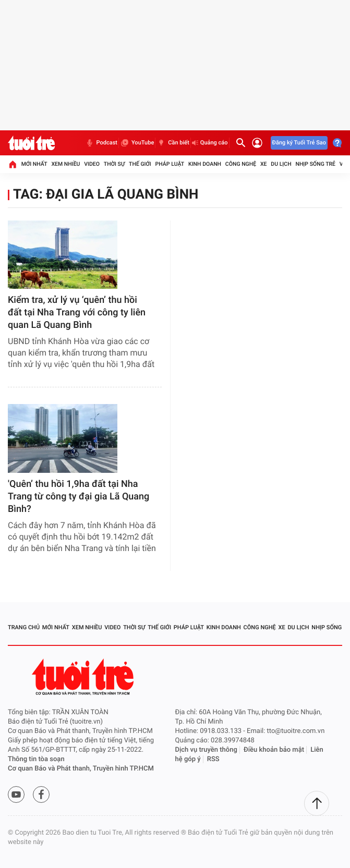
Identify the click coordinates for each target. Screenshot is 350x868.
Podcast (101, 143)
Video (92, 164)
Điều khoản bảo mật (274, 750)
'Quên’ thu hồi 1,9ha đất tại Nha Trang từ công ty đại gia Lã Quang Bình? (79, 497)
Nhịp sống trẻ (315, 164)
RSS (213, 759)
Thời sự (114, 164)
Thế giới (140, 164)
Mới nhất (34, 164)
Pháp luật (170, 164)
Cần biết (173, 143)
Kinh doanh (205, 164)
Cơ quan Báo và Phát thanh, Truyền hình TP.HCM (81, 769)
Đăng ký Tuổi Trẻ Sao (299, 143)
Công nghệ (241, 164)
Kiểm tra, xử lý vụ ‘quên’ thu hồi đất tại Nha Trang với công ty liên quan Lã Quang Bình (77, 313)
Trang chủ (24, 627)
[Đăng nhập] (257, 143)
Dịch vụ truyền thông (206, 750)
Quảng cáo (210, 143)
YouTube (137, 143)
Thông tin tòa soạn (36, 759)
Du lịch (281, 164)
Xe (264, 164)
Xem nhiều (65, 164)
